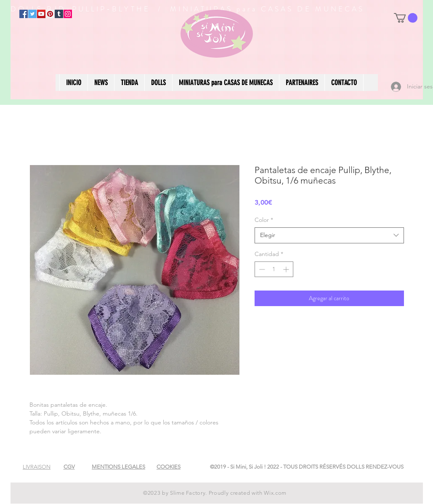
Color (264, 220)
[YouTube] (41, 14)
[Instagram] (68, 14)
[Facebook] (24, 14)
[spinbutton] (274, 269)
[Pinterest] (50, 14)
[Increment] (287, 269)
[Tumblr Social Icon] (59, 14)
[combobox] (329, 235)
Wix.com (275, 493)
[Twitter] (32, 14)
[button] (406, 18)
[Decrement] (261, 269)
